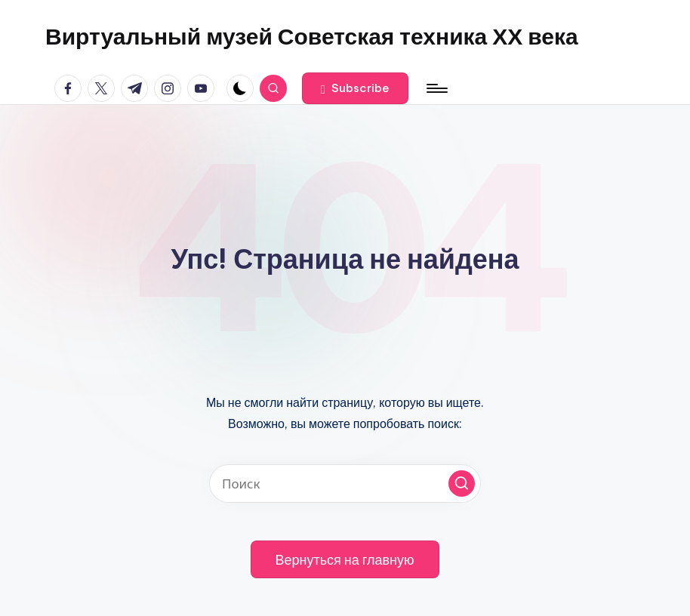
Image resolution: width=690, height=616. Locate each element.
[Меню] (436, 88)
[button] (355, 88)
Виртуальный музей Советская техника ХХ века (312, 36)
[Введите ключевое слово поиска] (345, 484)
